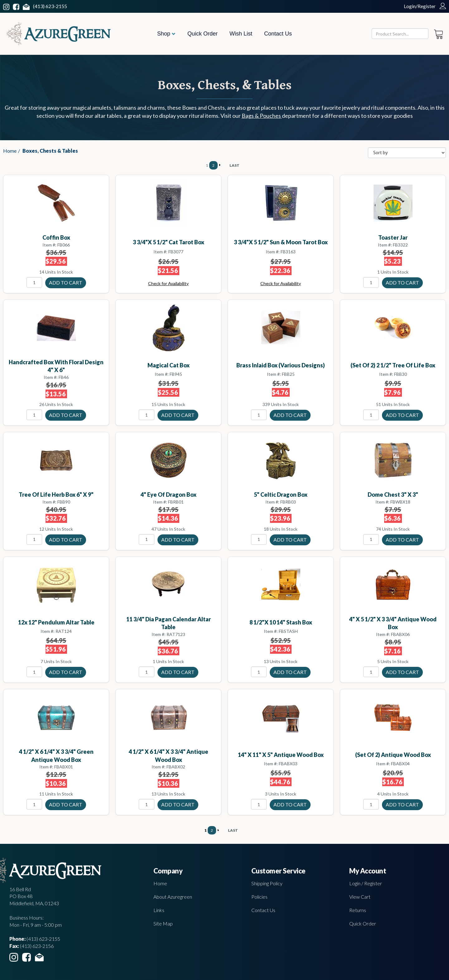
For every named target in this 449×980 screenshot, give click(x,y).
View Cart (360, 897)
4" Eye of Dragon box (169, 495)
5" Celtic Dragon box (281, 495)
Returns (358, 910)
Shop (166, 34)
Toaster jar (393, 237)
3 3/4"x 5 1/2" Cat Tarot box (169, 242)
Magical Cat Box (169, 365)
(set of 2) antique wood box (393, 755)
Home (10, 151)
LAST (234, 165)
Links (159, 910)
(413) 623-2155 (50, 6)
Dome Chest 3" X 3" (393, 495)
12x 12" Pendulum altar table (56, 622)
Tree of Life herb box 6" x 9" (56, 495)
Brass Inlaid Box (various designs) (281, 365)
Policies (259, 897)
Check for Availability (168, 283)
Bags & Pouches (262, 116)
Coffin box (56, 237)
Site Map (163, 923)
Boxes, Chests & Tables (50, 151)
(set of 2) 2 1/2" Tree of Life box (393, 365)
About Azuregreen (173, 897)
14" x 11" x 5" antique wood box (281, 755)
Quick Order (203, 34)
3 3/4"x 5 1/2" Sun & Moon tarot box (281, 242)
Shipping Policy (267, 883)
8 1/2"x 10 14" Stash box (281, 622)
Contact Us (278, 34)
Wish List (241, 34)
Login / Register (366, 883)
